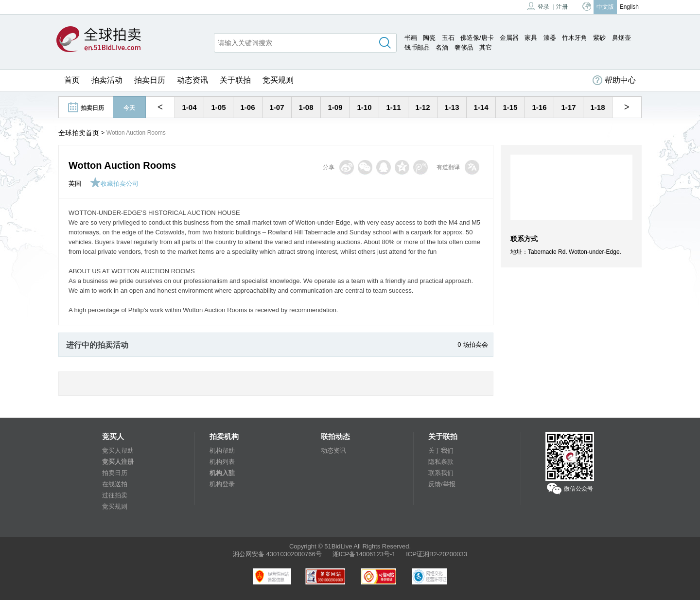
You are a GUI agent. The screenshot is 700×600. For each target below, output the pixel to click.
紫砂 (599, 38)
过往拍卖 (115, 495)
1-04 (189, 107)
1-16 (539, 107)
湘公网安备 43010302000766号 (277, 554)
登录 (538, 6)
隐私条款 (441, 462)
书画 (411, 38)
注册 (562, 7)
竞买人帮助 (118, 450)
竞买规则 (278, 80)
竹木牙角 (575, 38)
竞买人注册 (118, 462)
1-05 (218, 107)
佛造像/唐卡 (477, 38)
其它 (486, 47)
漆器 (550, 38)
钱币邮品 (417, 47)
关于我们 (441, 450)
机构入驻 (222, 473)
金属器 (509, 38)
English (629, 7)
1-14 (481, 107)
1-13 (452, 107)
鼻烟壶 (621, 38)
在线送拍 (115, 484)
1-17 (568, 107)
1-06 (247, 107)
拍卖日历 (150, 80)
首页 (72, 80)
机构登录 (222, 484)
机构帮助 (222, 450)
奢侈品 (464, 47)
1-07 (277, 107)
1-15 (510, 107)
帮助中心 (614, 80)
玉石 (448, 38)
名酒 (442, 47)
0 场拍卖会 (473, 344)
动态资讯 (192, 80)
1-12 (422, 107)
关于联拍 (235, 80)
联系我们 (441, 473)
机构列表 (222, 462)
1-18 (597, 107)
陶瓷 (429, 38)
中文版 (605, 7)
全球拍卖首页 (79, 133)
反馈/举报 (442, 484)
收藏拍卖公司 (114, 184)
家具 (531, 38)
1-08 (306, 107)
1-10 (364, 107)
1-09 (335, 107)
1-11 (393, 107)
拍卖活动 (107, 80)
